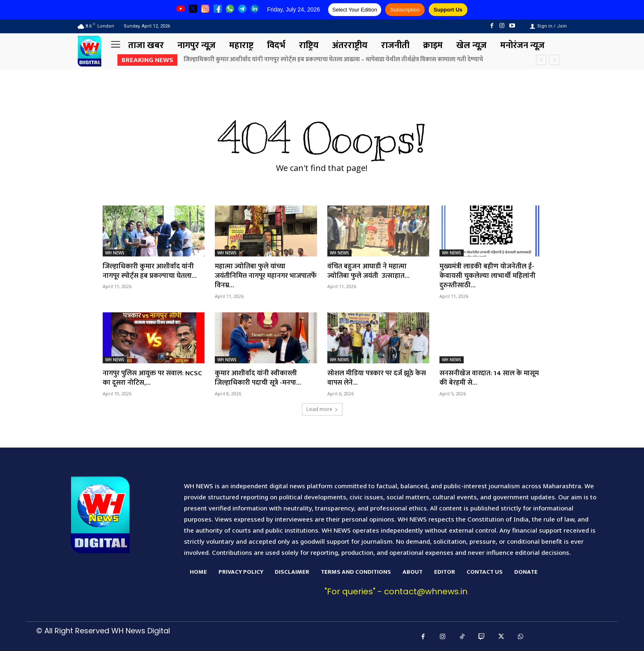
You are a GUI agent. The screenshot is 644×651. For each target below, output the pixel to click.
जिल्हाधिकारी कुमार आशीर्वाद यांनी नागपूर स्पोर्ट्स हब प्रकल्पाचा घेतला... (152, 271)
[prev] (541, 60)
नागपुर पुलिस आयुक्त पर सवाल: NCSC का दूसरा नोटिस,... (146, 378)
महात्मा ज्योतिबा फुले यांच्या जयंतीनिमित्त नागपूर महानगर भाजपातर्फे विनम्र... (254, 276)
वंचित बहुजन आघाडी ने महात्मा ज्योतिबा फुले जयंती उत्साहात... (370, 271)
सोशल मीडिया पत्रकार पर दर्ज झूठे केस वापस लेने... (373, 378)
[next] (554, 60)
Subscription (405, 10)
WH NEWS (115, 253)
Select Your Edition (355, 10)
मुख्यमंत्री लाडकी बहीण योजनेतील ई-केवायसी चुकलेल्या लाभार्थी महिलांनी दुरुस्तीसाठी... (489, 276)
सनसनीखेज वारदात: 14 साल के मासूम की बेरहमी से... (482, 378)
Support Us (448, 10)
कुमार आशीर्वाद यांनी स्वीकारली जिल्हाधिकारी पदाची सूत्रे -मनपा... (260, 378)
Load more (322, 409)
